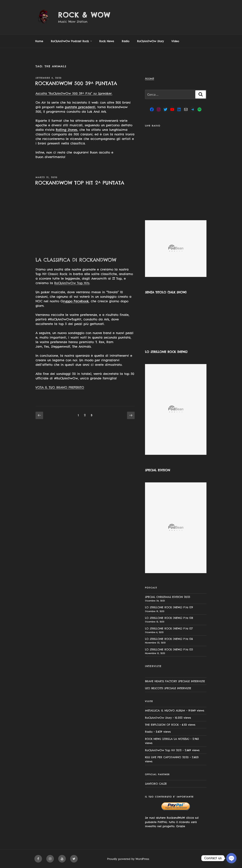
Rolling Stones (67, 130)
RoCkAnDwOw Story (150, 41)
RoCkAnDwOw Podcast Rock (72, 41)
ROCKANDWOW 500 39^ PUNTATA (76, 83)
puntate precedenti (80, 107)
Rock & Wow (84, 15)
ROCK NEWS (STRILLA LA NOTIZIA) (167, 739)
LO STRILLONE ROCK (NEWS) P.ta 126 (169, 639)
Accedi (150, 78)
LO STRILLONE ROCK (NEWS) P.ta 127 (169, 629)
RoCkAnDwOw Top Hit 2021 (163, 750)
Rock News (107, 41)
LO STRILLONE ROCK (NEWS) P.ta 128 (169, 618)
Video (175, 41)
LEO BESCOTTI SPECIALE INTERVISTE (168, 688)
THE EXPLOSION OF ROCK (162, 725)
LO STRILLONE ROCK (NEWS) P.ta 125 (169, 649)
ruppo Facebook (76, 301)
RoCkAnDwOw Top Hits (72, 283)
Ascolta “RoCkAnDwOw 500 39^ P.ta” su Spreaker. (74, 93)
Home (39, 41)
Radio (126, 41)
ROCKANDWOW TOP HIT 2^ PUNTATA (80, 183)
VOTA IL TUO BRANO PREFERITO (60, 387)
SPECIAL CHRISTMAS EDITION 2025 (168, 597)
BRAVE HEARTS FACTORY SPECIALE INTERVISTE (175, 681)
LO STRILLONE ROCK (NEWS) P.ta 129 (169, 607)
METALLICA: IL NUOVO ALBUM (165, 711)
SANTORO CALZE (156, 784)
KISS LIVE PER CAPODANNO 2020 (167, 757)
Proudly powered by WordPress (128, 859)
